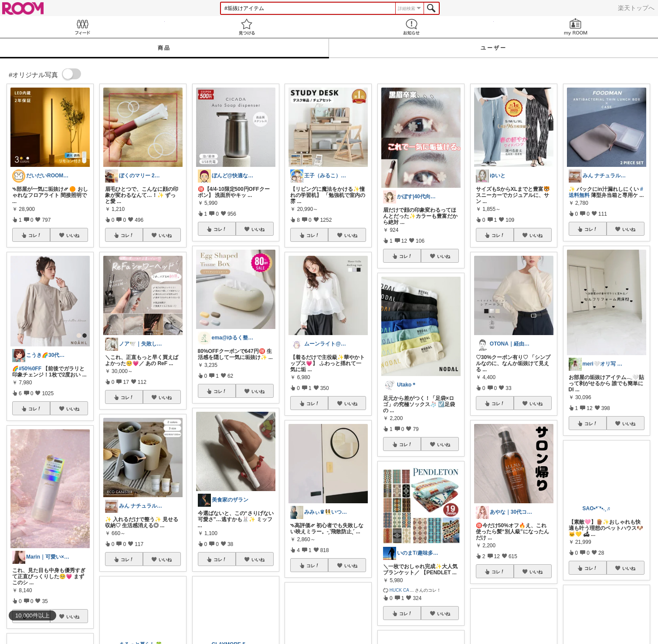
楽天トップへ (636, 8)
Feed (82, 27)
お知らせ (411, 27)
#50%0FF (30, 369)
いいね (73, 235)
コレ (35, 235)
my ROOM (576, 27)
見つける (247, 27)
